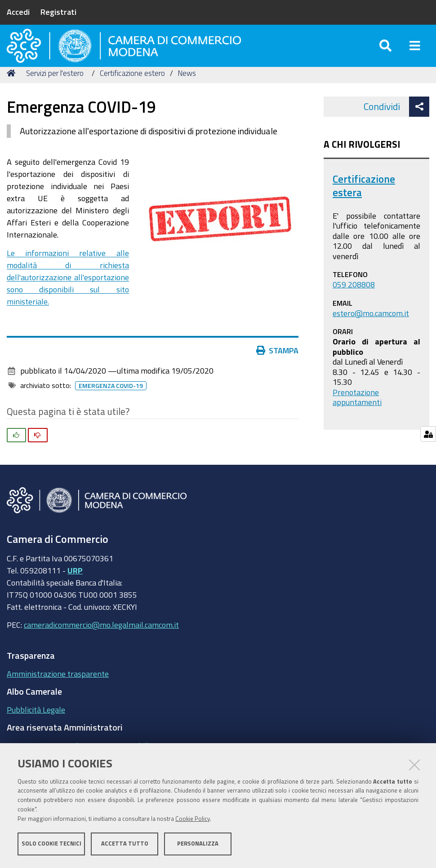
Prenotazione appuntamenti (357, 415)
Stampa (277, 368)
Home (13, 91)
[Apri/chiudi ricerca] (385, 54)
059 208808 (354, 302)
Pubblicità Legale (36, 727)
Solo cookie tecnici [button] (51, 844)
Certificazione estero (132, 91)
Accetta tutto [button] (125, 844)
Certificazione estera (364, 204)
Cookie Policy (193, 820)
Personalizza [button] (198, 844)
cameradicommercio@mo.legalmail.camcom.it (101, 643)
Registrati (58, 12)
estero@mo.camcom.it (371, 331)
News (187, 91)
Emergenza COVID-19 (111, 404)
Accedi (18, 12)
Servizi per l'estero (55, 91)
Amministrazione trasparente (58, 692)
